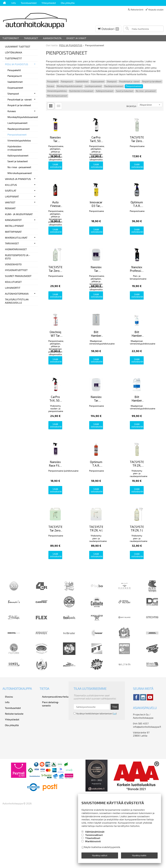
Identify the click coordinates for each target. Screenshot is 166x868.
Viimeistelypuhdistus (57, 91)
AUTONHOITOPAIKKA (17, 294)
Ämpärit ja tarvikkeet (152, 81)
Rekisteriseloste (12, 762)
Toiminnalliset (94, 837)
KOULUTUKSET (13, 282)
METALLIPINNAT (14, 226)
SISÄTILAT (11, 191)
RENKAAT (10, 208)
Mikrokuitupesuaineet (57, 96)
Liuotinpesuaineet (93, 86)
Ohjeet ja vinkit (76, 38)
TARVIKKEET (12, 243)
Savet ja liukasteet (125, 91)
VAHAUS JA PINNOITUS (18, 179)
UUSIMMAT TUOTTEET (18, 46)
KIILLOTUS (11, 185)
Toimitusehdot (29, 3)
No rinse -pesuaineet (146, 91)
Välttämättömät (95, 834)
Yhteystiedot (49, 3)
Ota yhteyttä (68, 3)
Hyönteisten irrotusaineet (81, 91)
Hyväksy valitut (100, 856)
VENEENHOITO (13, 264)
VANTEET (10, 202)
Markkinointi (93, 843)
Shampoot (112, 81)
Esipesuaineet (98, 81)
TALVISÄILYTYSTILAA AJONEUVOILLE (17, 301)
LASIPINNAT (12, 196)
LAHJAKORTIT (13, 288)
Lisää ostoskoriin (64, 176)
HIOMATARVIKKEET (16, 249)
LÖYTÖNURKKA (13, 52)
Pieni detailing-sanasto (52, 753)
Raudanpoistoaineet (114, 86)
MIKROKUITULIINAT (16, 238)
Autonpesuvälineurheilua (53, 749)
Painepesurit (67, 81)
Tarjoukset (31, 38)
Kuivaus (51, 86)
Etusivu (6, 749)
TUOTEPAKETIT (13, 58)
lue (115, 765)
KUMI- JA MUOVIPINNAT (19, 214)
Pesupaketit (53, 81)
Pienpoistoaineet (134, 86)
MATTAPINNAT (13, 232)
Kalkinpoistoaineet (105, 91)
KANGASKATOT (13, 220)
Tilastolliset (93, 840)
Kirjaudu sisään (156, 9)
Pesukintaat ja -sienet (129, 81)
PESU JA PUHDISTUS (17, 64)
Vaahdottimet (82, 81)
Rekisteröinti (137, 9)
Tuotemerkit (11, 38)
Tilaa (115, 759)
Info (14, 3)
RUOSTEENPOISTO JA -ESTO (18, 257)
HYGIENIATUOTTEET (16, 270)
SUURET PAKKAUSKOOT (18, 276)
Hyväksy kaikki (139, 856)
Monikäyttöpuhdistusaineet (70, 86)
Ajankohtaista (52, 38)
